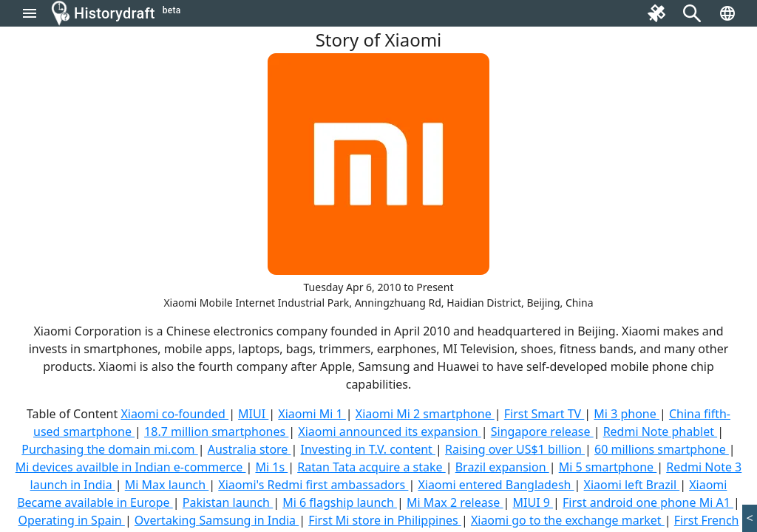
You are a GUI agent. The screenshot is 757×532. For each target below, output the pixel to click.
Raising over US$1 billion (515, 449)
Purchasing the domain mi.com (109, 449)
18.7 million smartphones (216, 432)
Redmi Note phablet (661, 432)
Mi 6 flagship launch (340, 502)
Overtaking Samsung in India (217, 520)
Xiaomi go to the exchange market (568, 520)
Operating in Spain (72, 520)
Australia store (249, 449)
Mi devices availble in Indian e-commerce (131, 467)
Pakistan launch (228, 502)
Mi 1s (271, 467)
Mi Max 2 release (455, 502)
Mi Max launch (167, 485)
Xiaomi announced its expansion (389, 432)
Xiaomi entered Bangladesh (496, 485)
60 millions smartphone (662, 449)
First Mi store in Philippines (385, 520)
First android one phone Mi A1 (648, 502)
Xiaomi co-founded (174, 414)
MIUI (253, 414)
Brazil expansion (502, 467)
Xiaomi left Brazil (632, 485)
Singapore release (542, 432)
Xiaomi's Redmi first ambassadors (313, 485)
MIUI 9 (533, 502)
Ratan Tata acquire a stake (371, 467)
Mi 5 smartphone (608, 467)
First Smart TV (544, 414)
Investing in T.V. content (368, 449)
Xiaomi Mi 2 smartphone (425, 414)
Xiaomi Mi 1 (312, 414)
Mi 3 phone (627, 414)
